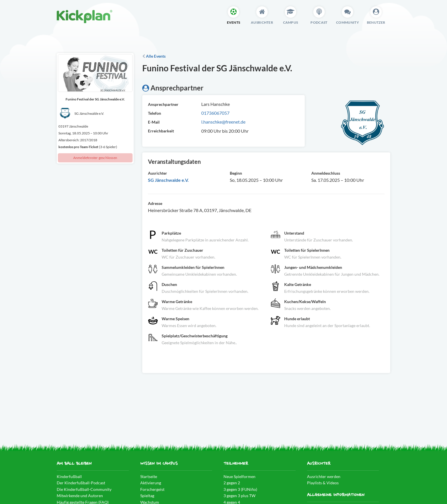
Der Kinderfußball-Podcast (81, 483)
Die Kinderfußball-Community (84, 489)
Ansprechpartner (163, 104)
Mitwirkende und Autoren (80, 496)
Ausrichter (158, 173)
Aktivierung (151, 483)
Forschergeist (152, 489)
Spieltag (147, 496)
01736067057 (215, 113)
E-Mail (154, 122)
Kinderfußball (69, 476)
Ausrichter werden (324, 476)
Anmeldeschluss (326, 173)
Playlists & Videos (323, 483)
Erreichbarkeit (161, 131)
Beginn (236, 173)
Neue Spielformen (239, 476)
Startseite (149, 476)
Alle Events (154, 56)
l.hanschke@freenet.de (223, 122)
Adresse (155, 203)
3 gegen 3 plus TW (239, 496)
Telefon (155, 113)
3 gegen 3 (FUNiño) (240, 489)
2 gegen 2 (232, 483)
